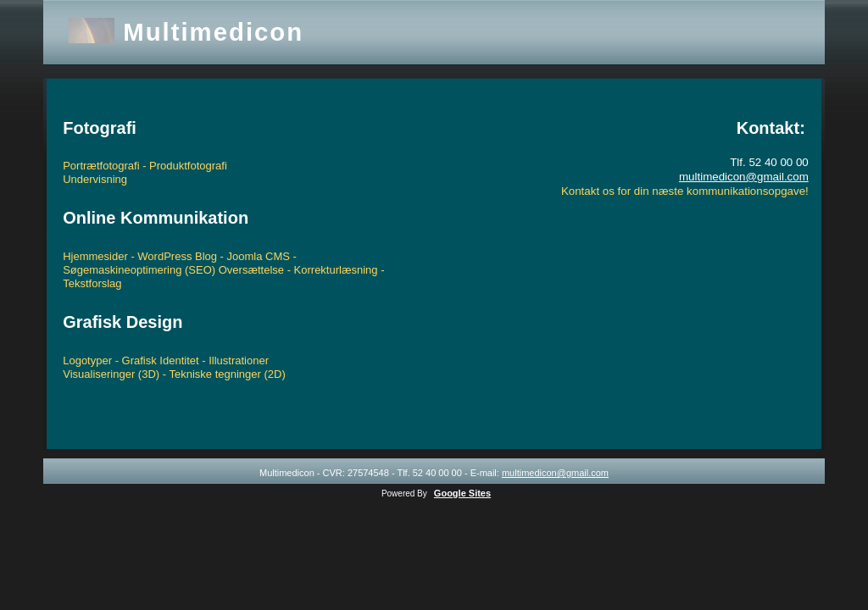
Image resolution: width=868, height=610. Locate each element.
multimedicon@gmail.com (744, 177)
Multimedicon (213, 32)
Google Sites (462, 493)
